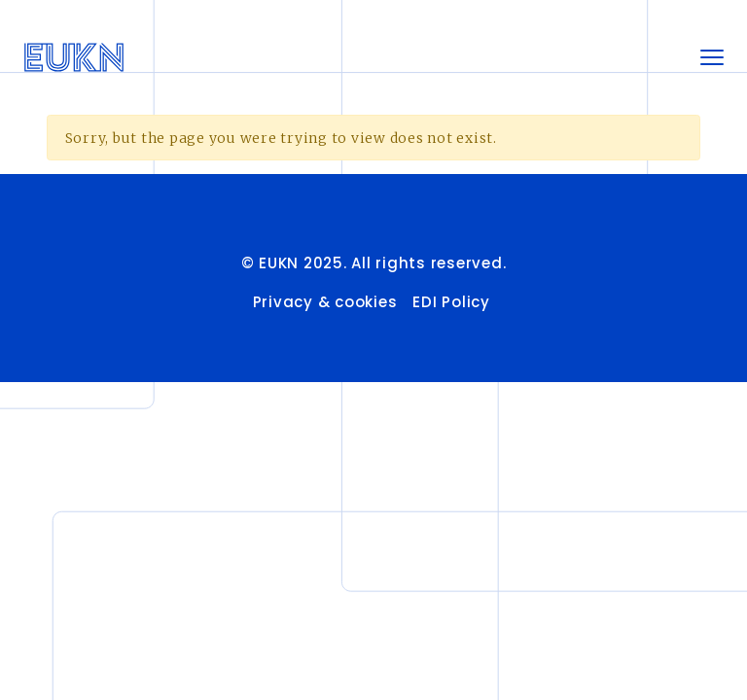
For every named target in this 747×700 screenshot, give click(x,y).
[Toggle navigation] (712, 57)
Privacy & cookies (325, 302)
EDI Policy (453, 302)
